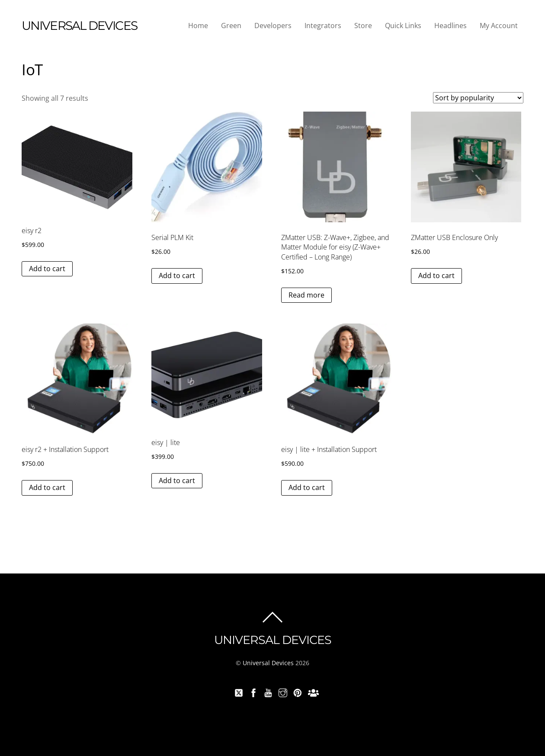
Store (363, 26)
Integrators (323, 26)
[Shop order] (478, 98)
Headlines (450, 26)
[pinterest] (298, 692)
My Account (499, 26)
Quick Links (403, 26)
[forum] (312, 692)
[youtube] (268, 692)
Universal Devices (268, 663)
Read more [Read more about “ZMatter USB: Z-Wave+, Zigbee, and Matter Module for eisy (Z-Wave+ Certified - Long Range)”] (306, 295)
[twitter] (239, 692)
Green (231, 26)
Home (198, 26)
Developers (273, 26)
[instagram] (283, 692)
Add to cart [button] (47, 269)
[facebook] (253, 692)
